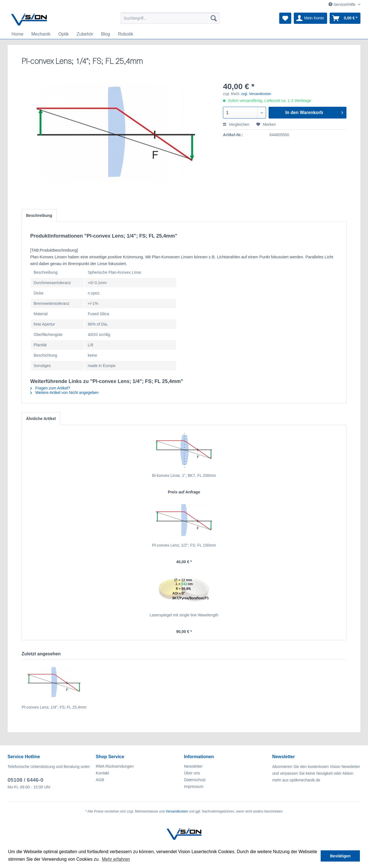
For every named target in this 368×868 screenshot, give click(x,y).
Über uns (192, 773)
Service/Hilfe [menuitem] (343, 4)
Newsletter (193, 766)
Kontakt (102, 773)
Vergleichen (236, 124)
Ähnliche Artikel (41, 419)
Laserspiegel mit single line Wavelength (184, 615)
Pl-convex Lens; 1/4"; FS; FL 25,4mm (54, 707)
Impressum (194, 786)
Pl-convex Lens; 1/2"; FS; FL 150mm (184, 545)
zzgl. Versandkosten (256, 94)
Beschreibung (39, 215)
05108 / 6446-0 (25, 780)
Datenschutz (195, 780)
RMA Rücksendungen (115, 766)
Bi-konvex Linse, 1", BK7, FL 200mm (184, 475)
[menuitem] (170, 18)
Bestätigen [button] (340, 856)
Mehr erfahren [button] (116, 859)
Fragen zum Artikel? (50, 388)
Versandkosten (177, 811)
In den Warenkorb (314, 112)
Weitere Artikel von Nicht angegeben (64, 393)
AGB (100, 780)
